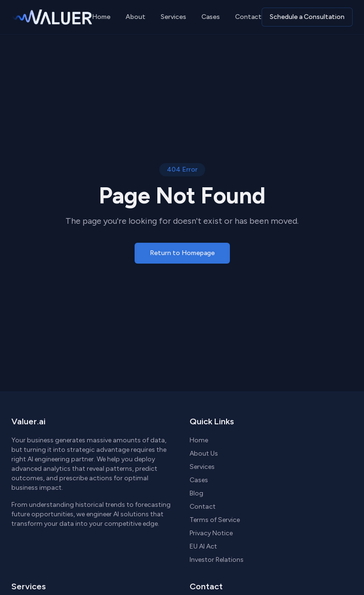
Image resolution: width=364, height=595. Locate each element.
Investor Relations (217, 560)
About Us (204, 453)
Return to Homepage (182, 253)
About (136, 17)
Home (101, 17)
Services (173, 17)
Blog (196, 493)
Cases (211, 17)
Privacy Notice (211, 533)
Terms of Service (215, 520)
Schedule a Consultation (307, 17)
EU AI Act (203, 546)
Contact (248, 17)
